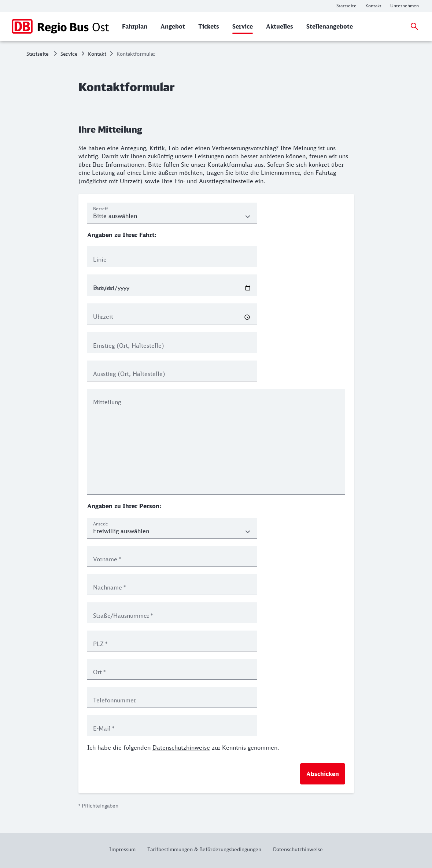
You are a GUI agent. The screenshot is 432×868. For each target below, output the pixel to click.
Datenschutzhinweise (181, 747)
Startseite (38, 54)
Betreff (100, 209)
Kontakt (97, 54)
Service (69, 54)
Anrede (101, 524)
